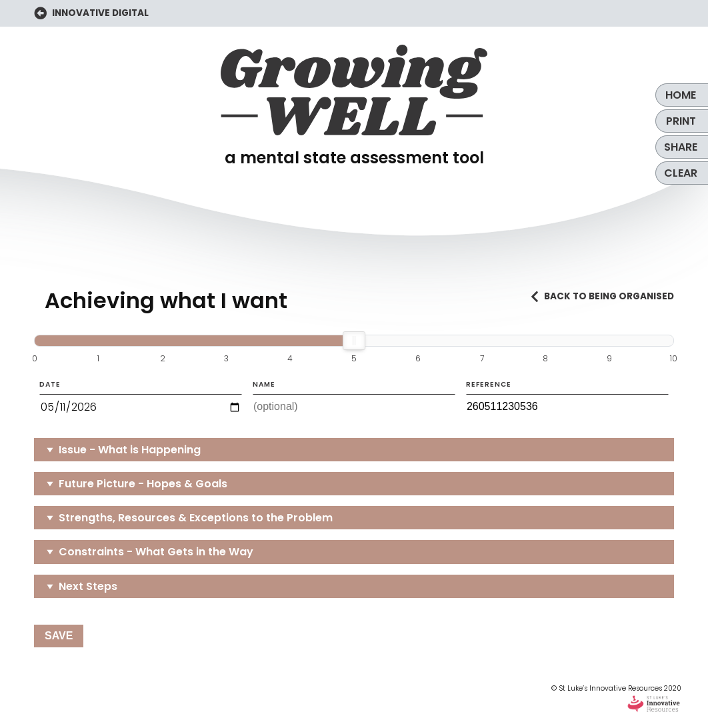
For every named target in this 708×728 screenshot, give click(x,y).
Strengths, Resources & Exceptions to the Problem (196, 518)
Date (141, 400)
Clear (681, 173)
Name (354, 399)
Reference (567, 399)
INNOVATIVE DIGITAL (91, 14)
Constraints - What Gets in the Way (156, 552)
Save (59, 636)
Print (681, 121)
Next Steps (88, 586)
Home (681, 95)
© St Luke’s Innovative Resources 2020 (616, 699)
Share (681, 147)
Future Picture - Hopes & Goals (143, 484)
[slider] (354, 341)
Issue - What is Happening (130, 450)
